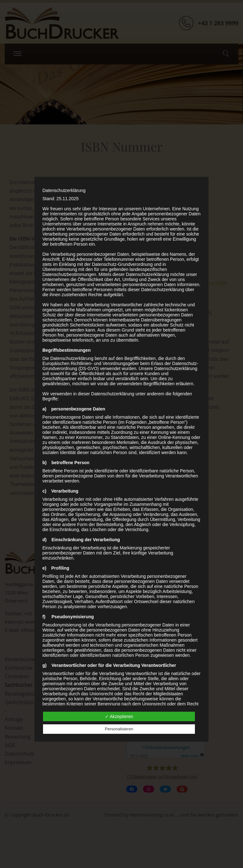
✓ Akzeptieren (119, 716)
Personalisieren (119, 729)
